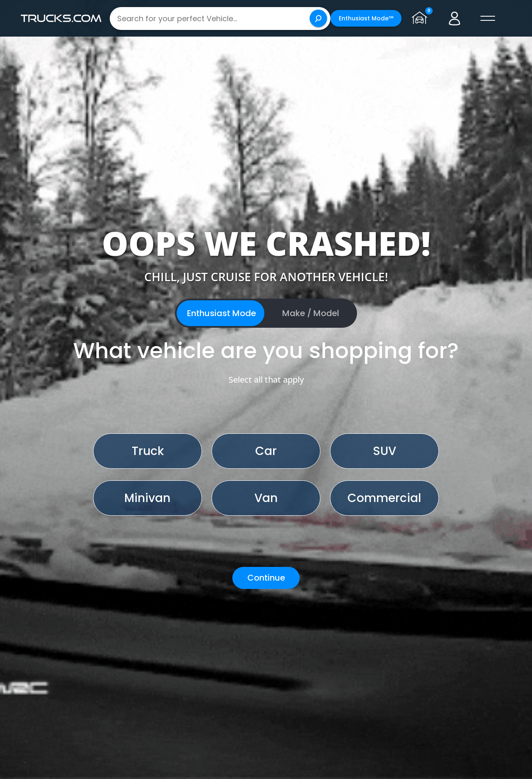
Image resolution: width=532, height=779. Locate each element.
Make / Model (311, 313)
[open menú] (488, 18)
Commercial (384, 498)
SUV (384, 451)
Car (266, 451)
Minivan (147, 498)
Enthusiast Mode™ (366, 18)
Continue (266, 578)
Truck (148, 451)
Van (266, 498)
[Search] (318, 18)
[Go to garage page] (421, 18)
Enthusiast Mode (222, 313)
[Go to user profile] (455, 18)
